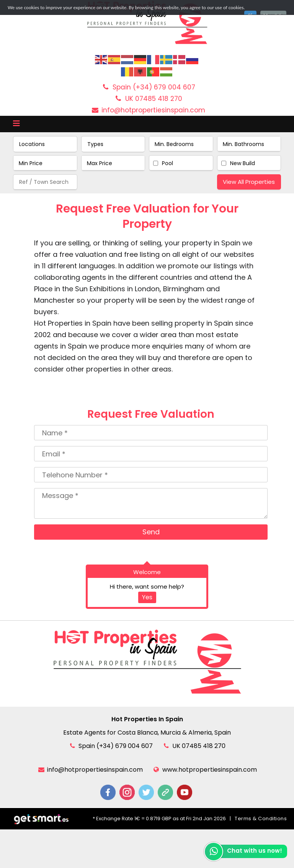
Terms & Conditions (261, 819)
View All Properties (249, 182)
